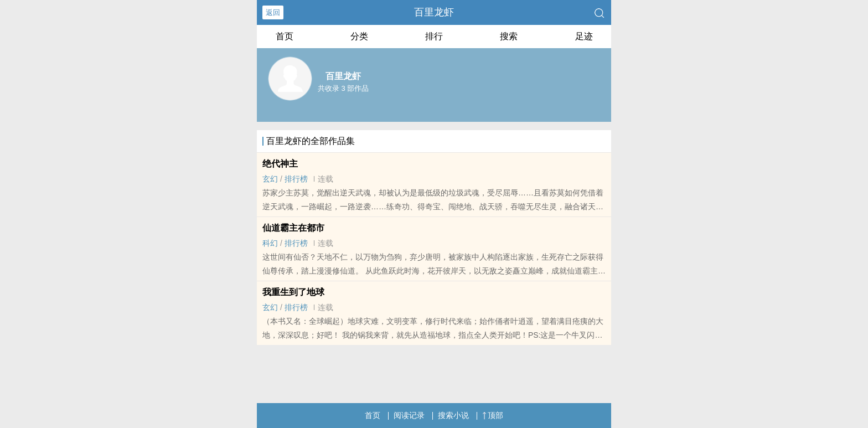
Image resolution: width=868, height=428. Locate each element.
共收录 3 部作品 (343, 88)
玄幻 (270, 179)
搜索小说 (453, 415)
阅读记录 (409, 415)
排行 (434, 36)
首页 (285, 36)
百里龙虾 (434, 12)
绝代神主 (280, 164)
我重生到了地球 (293, 292)
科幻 (270, 243)
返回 (273, 12)
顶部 (493, 415)
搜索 (509, 36)
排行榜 (296, 179)
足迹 (584, 36)
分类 (359, 36)
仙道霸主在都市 (293, 228)
